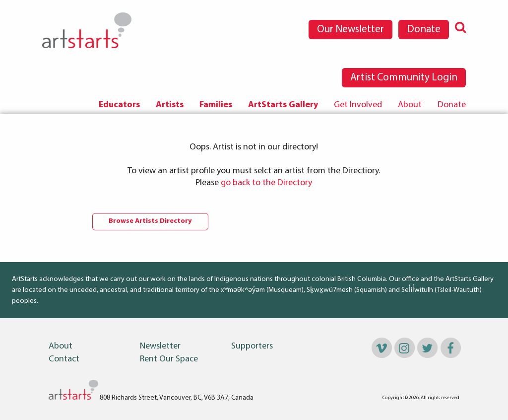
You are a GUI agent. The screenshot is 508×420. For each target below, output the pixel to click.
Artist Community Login (404, 78)
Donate (424, 30)
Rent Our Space (169, 359)
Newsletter (160, 347)
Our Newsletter (350, 30)
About (410, 105)
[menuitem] (119, 105)
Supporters (252, 347)
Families (216, 105)
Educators (119, 105)
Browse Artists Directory (150, 221)
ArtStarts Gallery (283, 105)
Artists (170, 105)
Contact (64, 359)
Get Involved (358, 105)
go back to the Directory (266, 183)
